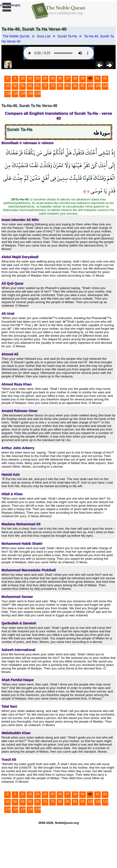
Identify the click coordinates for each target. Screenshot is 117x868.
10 (23, 78)
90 (75, 86)
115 (8, 93)
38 (75, 78)
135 (38, 93)
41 (98, 78)
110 (106, 86)
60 (30, 86)
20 (38, 78)
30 (53, 78)
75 (53, 86)
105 (98, 86)
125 (23, 93)
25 (45, 78)
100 (91, 86)
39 (83, 78)
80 (60, 86)
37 (68, 78)
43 (8, 86)
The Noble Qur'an (16, 36)
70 (45, 86)
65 (38, 86)
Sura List (44, 36)
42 (105, 78)
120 (16, 93)
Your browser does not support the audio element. (59, 53)
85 (68, 86)
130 (31, 93)
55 (23, 86)
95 (83, 86)
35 (60, 78)
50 (15, 86)
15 (30, 78)
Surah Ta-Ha (67, 36)
